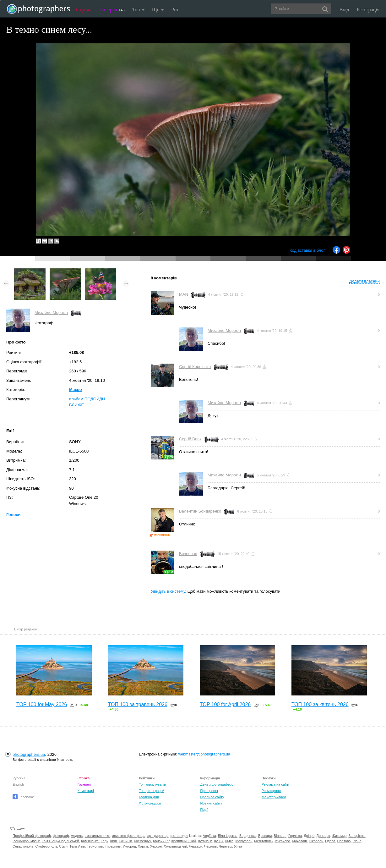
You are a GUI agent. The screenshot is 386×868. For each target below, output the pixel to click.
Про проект (209, 791)
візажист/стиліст (97, 836)
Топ (138, 10)
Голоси (13, 515)
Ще (158, 10)
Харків (143, 846)
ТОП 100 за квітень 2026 (320, 704)
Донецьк (323, 836)
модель (77, 836)
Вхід (344, 10)
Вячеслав (188, 554)
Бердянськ (248, 836)
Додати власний (364, 281)
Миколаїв (300, 841)
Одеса (330, 841)
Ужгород (129, 846)
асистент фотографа (129, 836)
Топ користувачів (152, 784)
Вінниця (280, 836)
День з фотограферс (217, 784)
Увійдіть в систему (168, 591)
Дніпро (309, 836)
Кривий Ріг (161, 841)
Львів (229, 841)
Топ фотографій (152, 791)
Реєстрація (368, 10)
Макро (76, 390)
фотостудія (179, 836)
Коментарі (86, 791)
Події (204, 810)
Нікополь (316, 841)
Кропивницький (183, 841)
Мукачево (282, 841)
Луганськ (205, 841)
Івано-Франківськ (26, 841)
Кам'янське (90, 841)
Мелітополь (263, 841)
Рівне (357, 841)
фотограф (61, 836)
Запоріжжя (357, 836)
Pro (175, 10)
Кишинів (125, 841)
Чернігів (210, 846)
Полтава (344, 841)
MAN (184, 294)
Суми (63, 846)
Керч (105, 841)
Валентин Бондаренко (200, 511)
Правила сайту (212, 797)
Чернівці (226, 846)
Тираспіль (113, 846)
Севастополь (23, 846)
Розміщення (271, 791)
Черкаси (195, 846)
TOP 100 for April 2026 (225, 704)
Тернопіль (95, 846)
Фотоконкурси (150, 803)
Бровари (265, 836)
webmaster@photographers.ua (204, 754)
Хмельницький (175, 846)
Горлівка (295, 836)
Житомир (339, 836)
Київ (114, 841)
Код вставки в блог (307, 250)
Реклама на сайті (275, 784)
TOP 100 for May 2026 (42, 704)
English (18, 784)
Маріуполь (244, 841)
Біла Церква (228, 836)
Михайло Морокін (51, 313)
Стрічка (84, 10)
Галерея (112, 10)
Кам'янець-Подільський (60, 841)
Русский (19, 778)
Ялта (238, 846)
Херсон (156, 846)
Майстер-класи (274, 797)
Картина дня (149, 797)
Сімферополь (46, 846)
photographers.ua (29, 754)
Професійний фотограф (32, 836)
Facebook (23, 797)
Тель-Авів (77, 846)
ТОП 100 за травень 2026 (138, 704)
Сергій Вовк (190, 439)
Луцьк (218, 841)
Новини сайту (211, 803)
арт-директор (158, 836)
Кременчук (142, 841)
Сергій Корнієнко (195, 367)
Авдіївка (209, 836)
